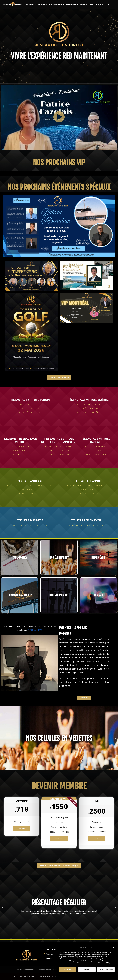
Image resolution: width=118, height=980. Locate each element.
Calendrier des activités (54, 949)
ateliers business (30, 520)
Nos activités (30, 5)
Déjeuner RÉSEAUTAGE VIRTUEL (21, 440)
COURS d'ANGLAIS (30, 481)
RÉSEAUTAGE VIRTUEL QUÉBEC (88, 400)
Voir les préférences (106, 969)
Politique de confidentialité (23, 969)
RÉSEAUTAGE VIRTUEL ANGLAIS (95, 440)
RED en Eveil (42, 5)
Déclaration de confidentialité (93, 975)
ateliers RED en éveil (86, 520)
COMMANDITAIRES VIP (20, 595)
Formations (18, 5)
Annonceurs (50, 954)
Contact (92, 5)
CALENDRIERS (7, 5)
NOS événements (59, 557)
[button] (113, 947)
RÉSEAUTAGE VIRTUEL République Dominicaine (59, 440)
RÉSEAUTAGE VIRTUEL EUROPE (30, 400)
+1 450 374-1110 (35, 630)
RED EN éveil (98, 557)
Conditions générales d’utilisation (51, 969)
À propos (83, 5)
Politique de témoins (77, 975)
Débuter (22, 829)
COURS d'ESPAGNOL (88, 481)
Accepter (67, 969)
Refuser (87, 969)
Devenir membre (71, 5)
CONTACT (98, 595)
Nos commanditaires (56, 5)
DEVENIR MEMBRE (59, 595)
